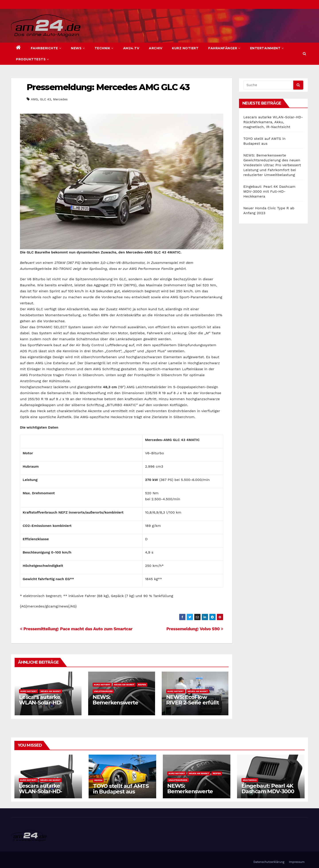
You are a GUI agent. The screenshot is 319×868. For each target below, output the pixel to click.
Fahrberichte (46, 48)
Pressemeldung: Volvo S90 (195, 629)
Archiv (156, 48)
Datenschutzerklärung (269, 862)
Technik (104, 48)
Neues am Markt (51, 691)
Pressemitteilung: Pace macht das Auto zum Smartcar (76, 629)
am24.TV (131, 48)
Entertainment (267, 48)
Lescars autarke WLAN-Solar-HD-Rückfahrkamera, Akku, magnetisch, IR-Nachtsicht (273, 122)
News (78, 48)
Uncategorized (103, 691)
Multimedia (250, 780)
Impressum (297, 862)
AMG (34, 99)
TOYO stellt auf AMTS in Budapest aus (121, 789)
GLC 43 (46, 99)
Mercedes (60, 99)
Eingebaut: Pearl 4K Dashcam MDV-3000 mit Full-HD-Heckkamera (269, 191)
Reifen (142, 685)
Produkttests (32, 59)
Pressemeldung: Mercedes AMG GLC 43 (108, 87)
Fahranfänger (224, 48)
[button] (304, 54)
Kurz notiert (185, 48)
